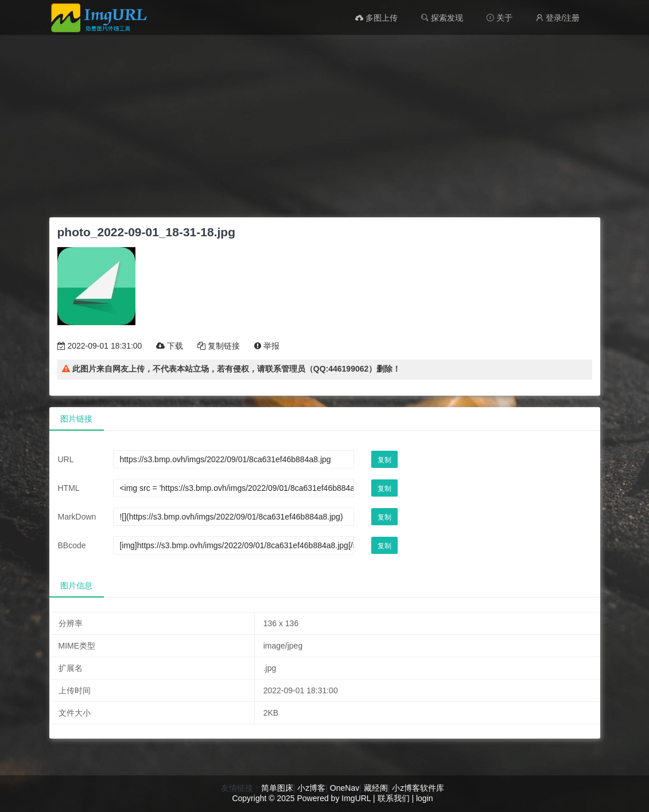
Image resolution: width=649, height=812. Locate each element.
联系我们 (394, 798)
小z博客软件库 (418, 788)
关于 (499, 18)
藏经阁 (376, 788)
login (425, 798)
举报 (267, 346)
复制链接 (219, 346)
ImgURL (356, 798)
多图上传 (376, 18)
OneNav (345, 788)
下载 (170, 346)
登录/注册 (558, 18)
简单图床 (277, 788)
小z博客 (311, 788)
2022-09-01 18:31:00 (100, 346)
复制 (384, 460)
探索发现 (442, 18)
